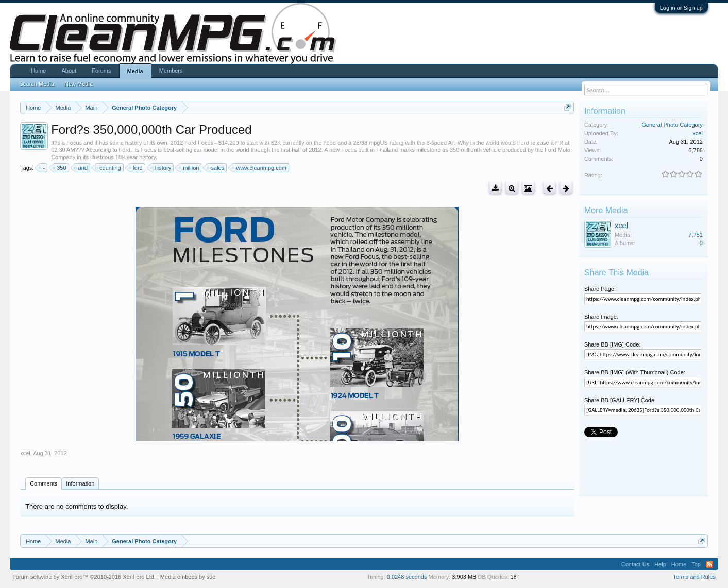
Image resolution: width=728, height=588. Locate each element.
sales (216, 168)
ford (136, 168)
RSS (709, 564)
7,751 (696, 235)
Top (696, 564)
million (189, 168)
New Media (79, 84)
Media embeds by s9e (188, 577)
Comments (44, 483)
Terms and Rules (694, 577)
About (69, 71)
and (81, 168)
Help (660, 564)
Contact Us (635, 564)
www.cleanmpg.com (260, 168)
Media (135, 71)
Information (80, 483)
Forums (101, 71)
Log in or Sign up (681, 8)
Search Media (37, 84)
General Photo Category (672, 125)
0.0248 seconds (407, 577)
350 (60, 168)
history (161, 168)
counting (109, 168)
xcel (25, 453)
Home (38, 71)
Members (171, 71)
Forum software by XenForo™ (84, 577)
